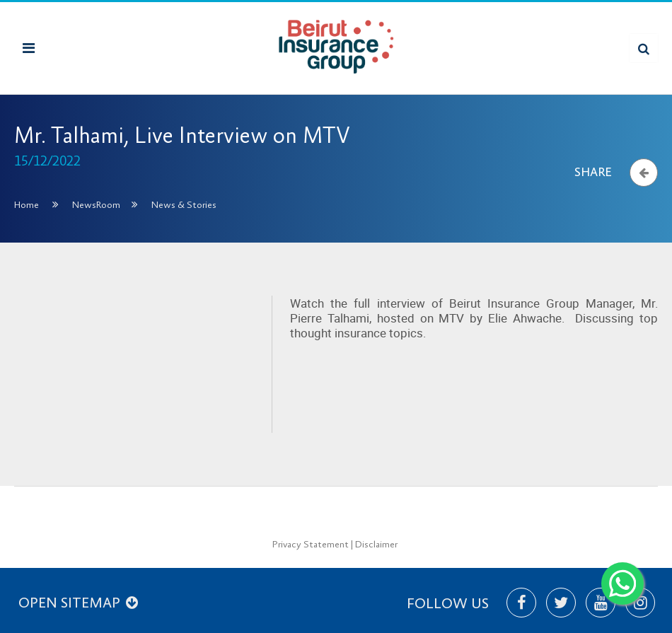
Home (27, 205)
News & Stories (184, 205)
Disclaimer (376, 545)
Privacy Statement (311, 545)
